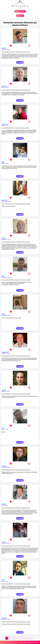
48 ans (9, 49)
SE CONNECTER (20, 16)
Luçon (3, 581)
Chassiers (4, 49)
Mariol (3, 163)
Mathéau (4, 504)
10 (29, 638)
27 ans (6, 429)
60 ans (7, 87)
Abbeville (4, 391)
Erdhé (3, 162)
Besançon (4, 619)
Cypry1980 (4, 618)
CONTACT (37, 642)
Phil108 (3, 238)
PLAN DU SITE (30, 642)
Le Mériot (4, 353)
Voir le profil (20, 62)
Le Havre (4, 543)
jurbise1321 (4, 86)
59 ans (9, 277)
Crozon (3, 87)
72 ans (8, 353)
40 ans (7, 163)
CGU (25, 642)
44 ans (10, 201)
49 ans (6, 505)
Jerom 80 (4, 390)
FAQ (22, 642)
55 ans (9, 239)
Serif (3, 428)
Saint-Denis (4, 277)
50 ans (7, 125)
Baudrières (4, 467)
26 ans (9, 315)
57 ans (8, 543)
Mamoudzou (5, 201)
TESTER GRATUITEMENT (20, 11)
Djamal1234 (4, 200)
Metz (3, 429)
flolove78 (4, 48)
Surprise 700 (5, 124)
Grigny (3, 125)
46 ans (9, 619)
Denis (3, 276)
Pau (3, 505)
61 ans (7, 581)
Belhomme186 (5, 352)
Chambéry (4, 239)
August (3, 314)
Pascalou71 (4, 466)
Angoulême (4, 315)
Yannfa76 (4, 542)
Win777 (3, 580)
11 (31, 638)
